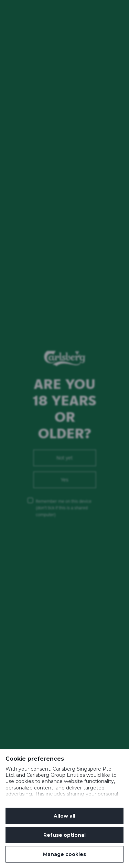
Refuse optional (64, 835)
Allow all (64, 816)
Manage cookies (64, 854)
